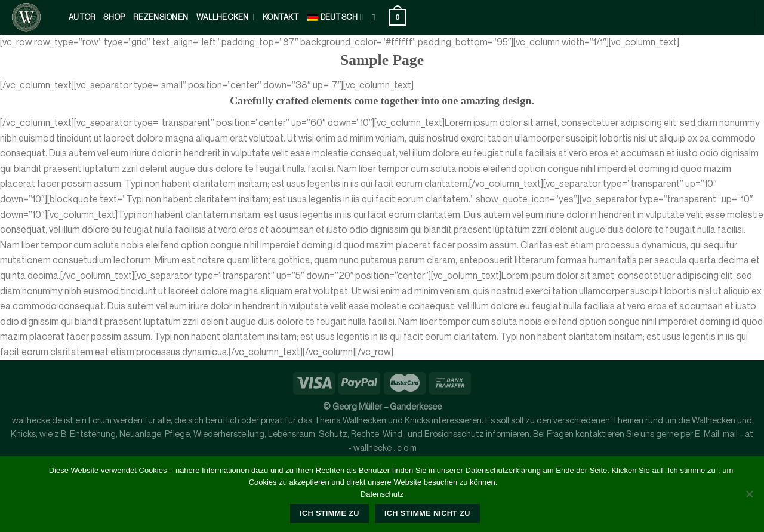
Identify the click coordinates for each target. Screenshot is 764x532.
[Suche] (376, 17)
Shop (114, 17)
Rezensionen (161, 17)
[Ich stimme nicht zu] (749, 497)
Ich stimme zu (329, 513)
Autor (82, 17)
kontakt (281, 17)
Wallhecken (225, 17)
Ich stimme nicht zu (427, 513)
